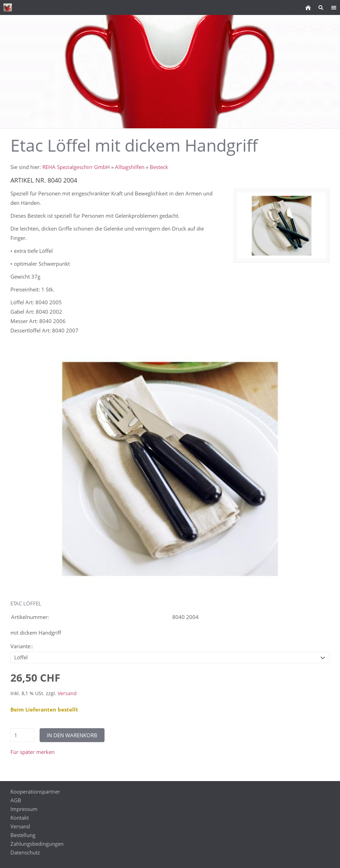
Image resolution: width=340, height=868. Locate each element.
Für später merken (32, 752)
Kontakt (20, 818)
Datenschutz (25, 852)
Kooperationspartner (35, 791)
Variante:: (22, 646)
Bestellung (23, 835)
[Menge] (23, 735)
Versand (67, 693)
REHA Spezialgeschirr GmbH (76, 167)
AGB (16, 800)
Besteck (159, 167)
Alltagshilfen (130, 167)
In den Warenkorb (72, 735)
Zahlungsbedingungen (37, 844)
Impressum (24, 809)
